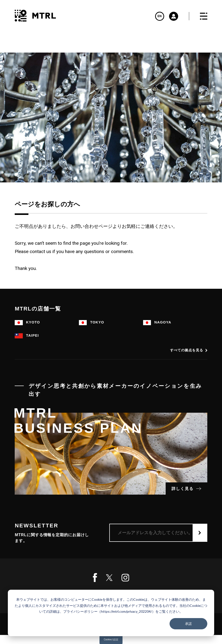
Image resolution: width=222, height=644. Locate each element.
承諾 (188, 624)
